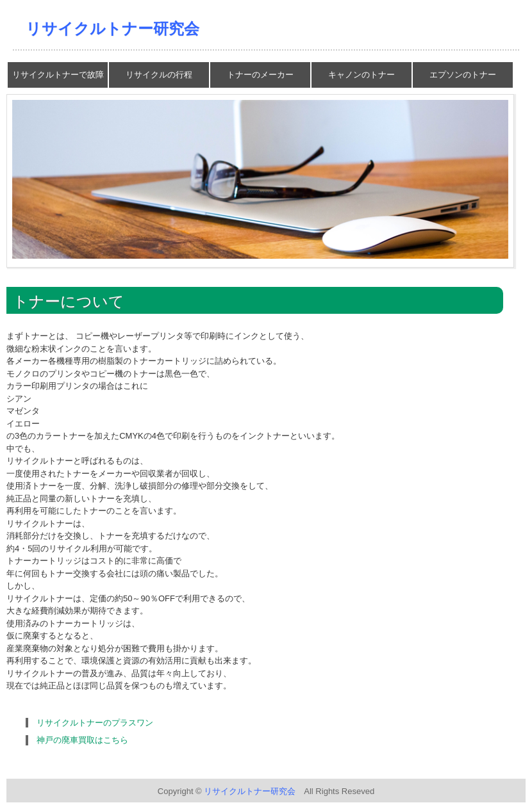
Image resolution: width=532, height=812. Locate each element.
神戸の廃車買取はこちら (82, 740)
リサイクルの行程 (159, 75)
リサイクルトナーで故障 (58, 75)
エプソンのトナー (463, 75)
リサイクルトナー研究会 (112, 28)
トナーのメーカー (260, 75)
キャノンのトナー (362, 75)
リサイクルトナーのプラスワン (95, 723)
